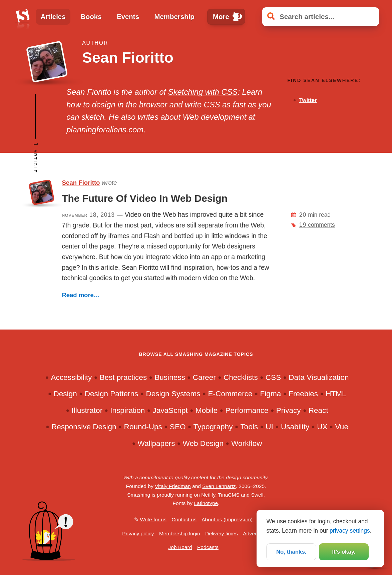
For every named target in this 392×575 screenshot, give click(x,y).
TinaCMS (229, 495)
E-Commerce (230, 394)
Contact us (184, 519)
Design (65, 394)
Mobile (207, 410)
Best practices (123, 377)
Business (170, 377)
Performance (247, 410)
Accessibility (71, 377)
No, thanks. (291, 551)
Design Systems (173, 394)
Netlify (208, 495)
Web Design (203, 443)
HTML (336, 394)
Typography (213, 427)
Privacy (289, 410)
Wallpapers (156, 443)
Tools (249, 427)
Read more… (81, 295)
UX (322, 427)
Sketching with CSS (203, 92)
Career (204, 377)
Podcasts (208, 547)
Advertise (254, 533)
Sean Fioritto (81, 183)
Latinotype (206, 503)
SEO (178, 427)
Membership (174, 17)
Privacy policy (138, 533)
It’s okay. (344, 551)
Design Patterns (112, 394)
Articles (53, 17)
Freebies (303, 394)
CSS (273, 377)
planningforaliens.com (105, 130)
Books (91, 17)
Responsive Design (84, 427)
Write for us (153, 519)
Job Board (180, 547)
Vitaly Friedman (173, 486)
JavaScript (170, 410)
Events (128, 17)
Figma (271, 394)
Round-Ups (143, 427)
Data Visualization (319, 377)
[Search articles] (321, 17)
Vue (342, 427)
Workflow (247, 443)
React (318, 410)
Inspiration (127, 410)
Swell (257, 495)
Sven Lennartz (219, 486)
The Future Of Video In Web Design (144, 198)
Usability (295, 427)
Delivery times (222, 533)
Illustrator (87, 410)
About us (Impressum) (227, 519)
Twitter (308, 100)
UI (269, 427)
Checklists (241, 377)
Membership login (180, 533)
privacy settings (350, 530)
